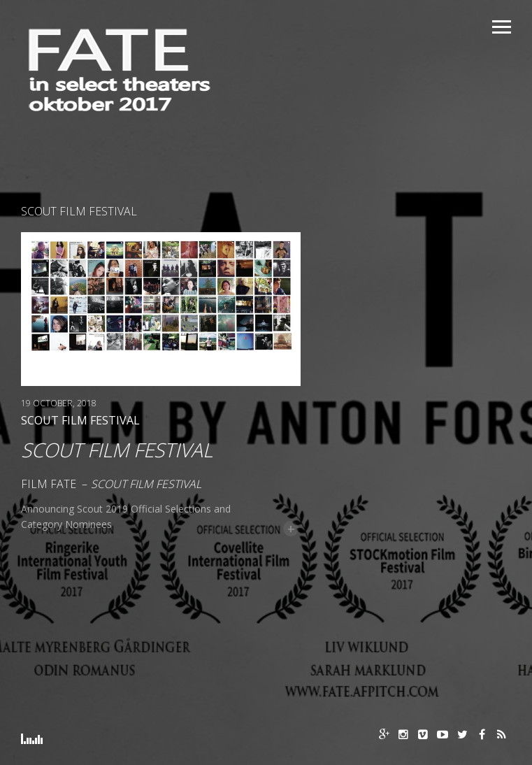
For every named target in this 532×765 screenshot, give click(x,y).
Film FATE (49, 484)
